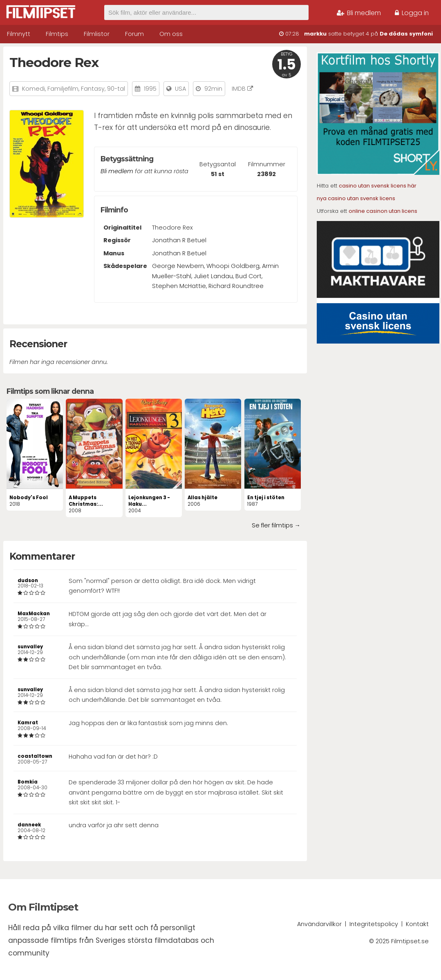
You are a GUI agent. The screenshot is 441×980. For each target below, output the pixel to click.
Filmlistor (97, 34)
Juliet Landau (213, 276)
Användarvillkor (319, 924)
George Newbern (178, 266)
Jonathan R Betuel (179, 240)
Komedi (34, 89)
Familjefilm (63, 89)
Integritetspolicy (374, 924)
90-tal (116, 89)
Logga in (412, 13)
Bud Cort (248, 276)
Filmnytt (19, 34)
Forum (134, 34)
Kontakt (417, 924)
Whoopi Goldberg (233, 266)
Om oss (171, 34)
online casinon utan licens (383, 211)
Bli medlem (359, 13)
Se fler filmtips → (276, 525)
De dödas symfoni (406, 34)
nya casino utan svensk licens (356, 198)
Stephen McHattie (179, 286)
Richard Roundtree (236, 286)
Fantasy (93, 89)
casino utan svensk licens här (378, 186)
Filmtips (57, 34)
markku (315, 34)
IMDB (242, 89)
